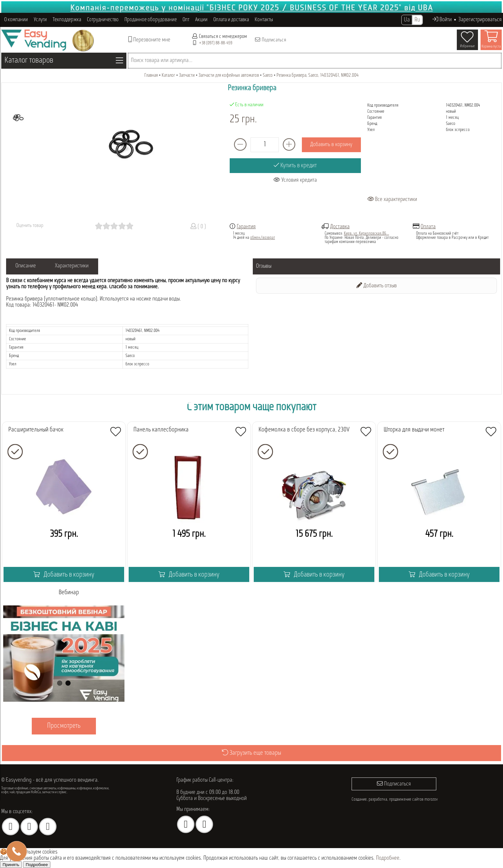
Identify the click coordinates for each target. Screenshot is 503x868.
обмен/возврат (263, 238)
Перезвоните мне (149, 40)
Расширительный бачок (36, 430)
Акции (201, 20)
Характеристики (72, 266)
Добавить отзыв (377, 286)
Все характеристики (392, 200)
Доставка (340, 227)
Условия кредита (295, 180)
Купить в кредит (295, 165)
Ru (417, 20)
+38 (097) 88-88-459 (216, 43)
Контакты (264, 20)
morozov (431, 799)
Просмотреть (64, 726)
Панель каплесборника (161, 430)
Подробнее (388, 858)
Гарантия (246, 227)
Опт (186, 20)
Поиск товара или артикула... (162, 61)
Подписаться (270, 40)
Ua (407, 20)
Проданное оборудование (151, 20)
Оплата (428, 227)
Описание (26, 266)
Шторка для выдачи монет (414, 430)
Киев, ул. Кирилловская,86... (367, 234)
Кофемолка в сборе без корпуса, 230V (304, 430)
